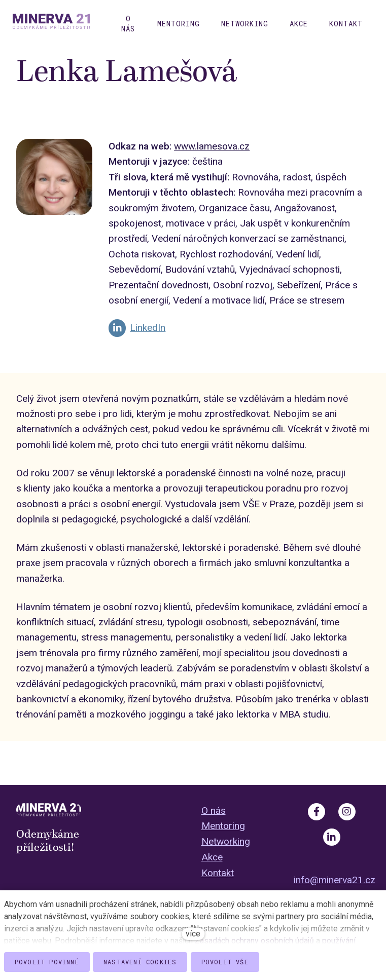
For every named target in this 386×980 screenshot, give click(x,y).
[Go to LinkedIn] (137, 335)
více (193, 934)
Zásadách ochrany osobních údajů (254, 941)
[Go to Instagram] (347, 812)
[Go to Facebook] (317, 812)
